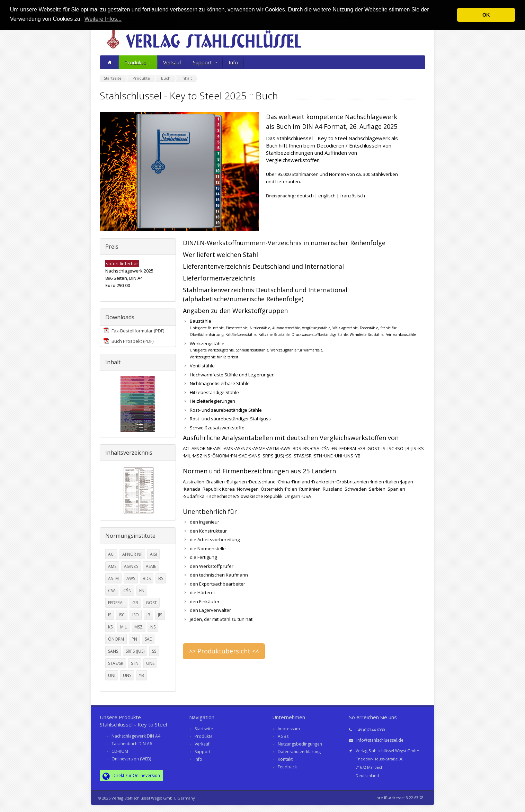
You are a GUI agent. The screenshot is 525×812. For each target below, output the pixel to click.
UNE (150, 663)
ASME (151, 566)
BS (161, 578)
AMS (112, 566)
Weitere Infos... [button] (103, 19)
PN (134, 639)
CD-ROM (120, 751)
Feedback (287, 767)
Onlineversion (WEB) (131, 759)
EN (142, 591)
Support (205, 62)
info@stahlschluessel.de (380, 740)
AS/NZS (131, 566)
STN (135, 663)
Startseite (204, 729)
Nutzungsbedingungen (300, 744)
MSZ (139, 627)
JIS (160, 615)
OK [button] (486, 15)
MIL (123, 627)
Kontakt (285, 759)
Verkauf (172, 62)
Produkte (138, 62)
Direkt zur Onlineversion (131, 776)
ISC (122, 615)
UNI (112, 675)
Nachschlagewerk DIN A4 (136, 736)
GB (135, 603)
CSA (112, 591)
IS (110, 615)
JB (148, 615)
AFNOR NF (132, 554)
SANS (113, 651)
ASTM (113, 578)
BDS (147, 578)
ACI (111, 554)
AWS (131, 578)
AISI (153, 554)
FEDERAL (116, 603)
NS (153, 627)
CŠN (127, 591)
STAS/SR (116, 663)
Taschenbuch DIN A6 (132, 744)
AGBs (283, 736)
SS (154, 651)
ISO (136, 615)
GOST (151, 603)
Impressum (289, 729)
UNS (127, 675)
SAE (148, 639)
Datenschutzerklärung (299, 752)
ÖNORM (116, 639)
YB (141, 675)
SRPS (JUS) (135, 651)
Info (233, 62)
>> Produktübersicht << (224, 651)
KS (110, 627)
